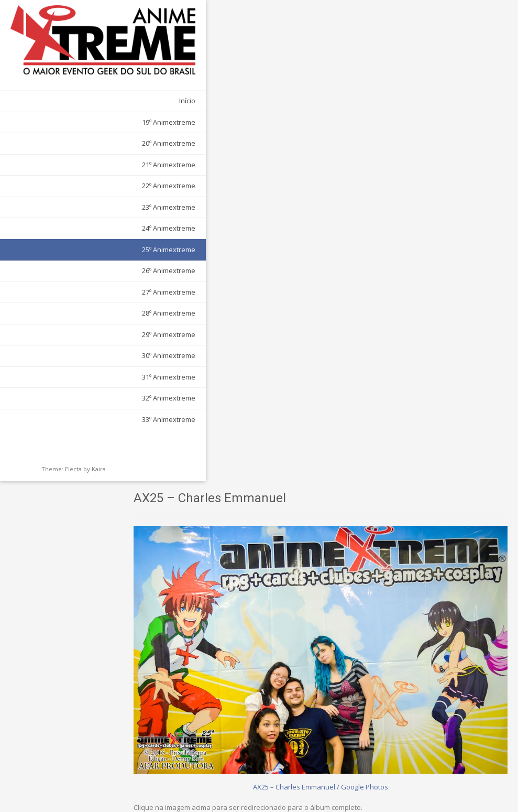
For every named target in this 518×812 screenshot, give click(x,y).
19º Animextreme (109, 100)
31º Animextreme (109, 355)
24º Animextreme (109, 206)
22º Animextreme (109, 164)
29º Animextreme (109, 312)
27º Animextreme (109, 270)
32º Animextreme (109, 376)
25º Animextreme (109, 228)
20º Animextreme (109, 121)
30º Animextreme (109, 333)
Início (128, 79)
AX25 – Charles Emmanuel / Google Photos (333, 290)
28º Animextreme (109, 291)
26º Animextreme (109, 248)
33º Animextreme (109, 397)
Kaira (99, 447)
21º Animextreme (109, 143)
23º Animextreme (109, 185)
